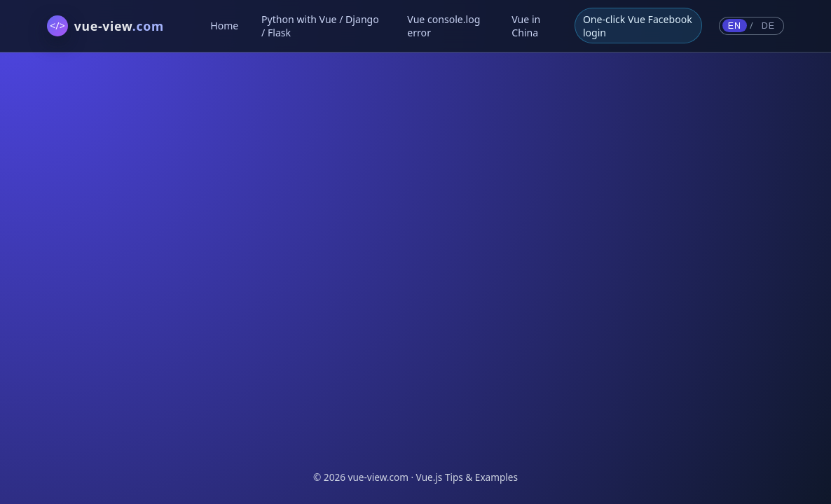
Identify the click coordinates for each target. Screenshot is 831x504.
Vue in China (526, 26)
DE (768, 26)
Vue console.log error (444, 26)
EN (735, 26)
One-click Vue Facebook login (638, 26)
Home (224, 26)
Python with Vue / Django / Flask (320, 26)
